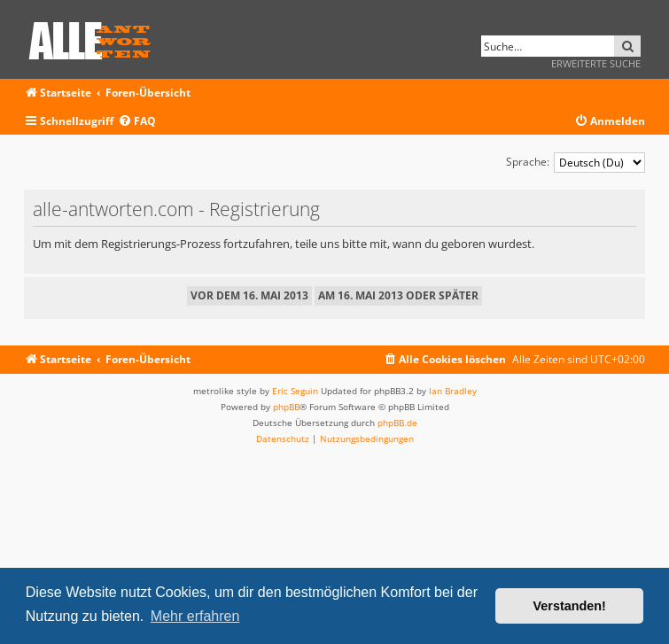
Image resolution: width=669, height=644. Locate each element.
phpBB (286, 407)
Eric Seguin (295, 391)
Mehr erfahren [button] (195, 616)
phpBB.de (397, 423)
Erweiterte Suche (596, 63)
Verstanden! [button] (570, 606)
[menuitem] (137, 122)
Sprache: (528, 162)
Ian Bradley (453, 391)
